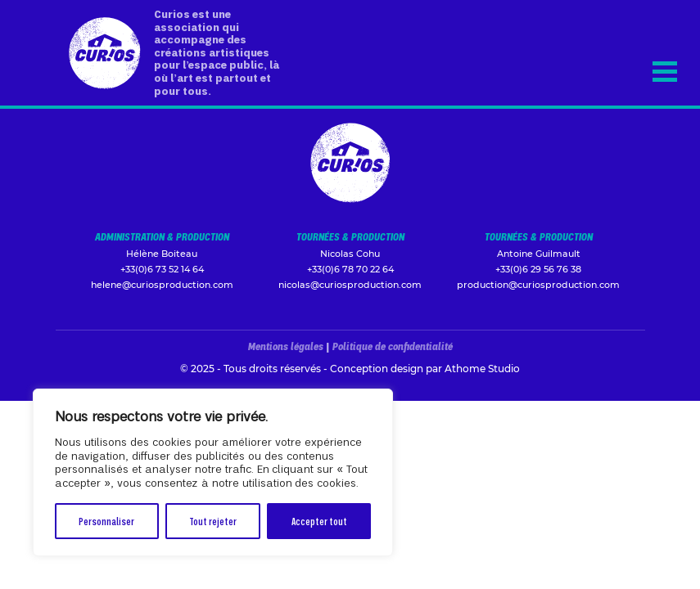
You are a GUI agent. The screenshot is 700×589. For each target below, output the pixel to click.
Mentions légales (286, 346)
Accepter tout (319, 521)
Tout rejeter (213, 521)
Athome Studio (482, 369)
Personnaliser (106, 521)
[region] (213, 472)
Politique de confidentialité (393, 346)
